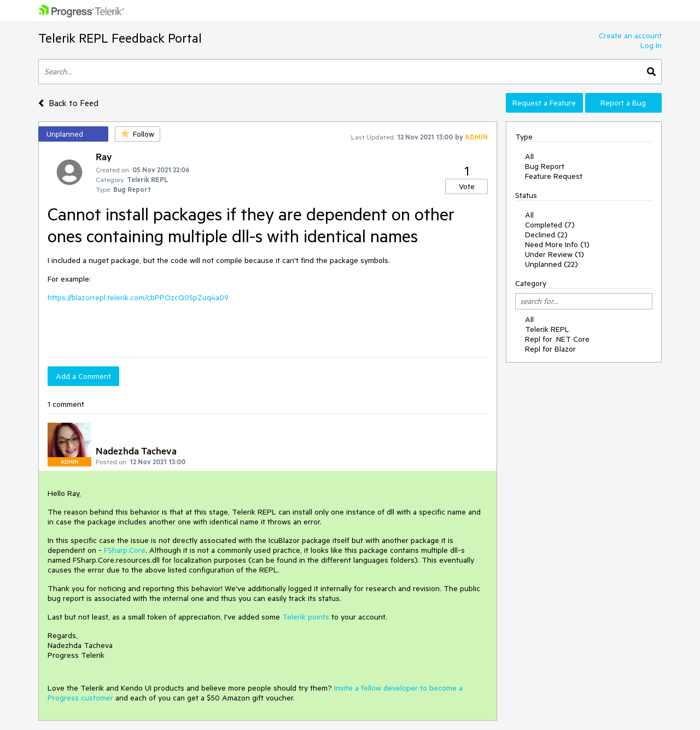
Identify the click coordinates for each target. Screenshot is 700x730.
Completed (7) (550, 225)
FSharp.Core (125, 550)
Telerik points (306, 617)
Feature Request (554, 176)
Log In (651, 45)
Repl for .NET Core (557, 339)
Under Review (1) (555, 254)
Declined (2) (546, 235)
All (529, 156)
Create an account (630, 36)
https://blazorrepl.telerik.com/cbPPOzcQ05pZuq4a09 (138, 297)
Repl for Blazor (550, 349)
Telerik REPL (547, 329)
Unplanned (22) (552, 264)
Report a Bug (623, 103)
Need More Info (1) (557, 244)
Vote (467, 186)
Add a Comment (83, 376)
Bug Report (545, 166)
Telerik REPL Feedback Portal (120, 38)
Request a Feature (544, 103)
